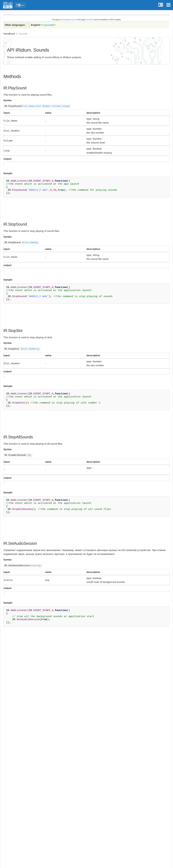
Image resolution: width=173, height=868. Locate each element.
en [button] (23, 5)
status (34, 564)
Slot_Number (43, 106)
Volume (56, 106)
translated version (70, 20)
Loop (64, 106)
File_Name (28, 106)
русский (49, 25)
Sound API (89, 20)
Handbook (9, 34)
